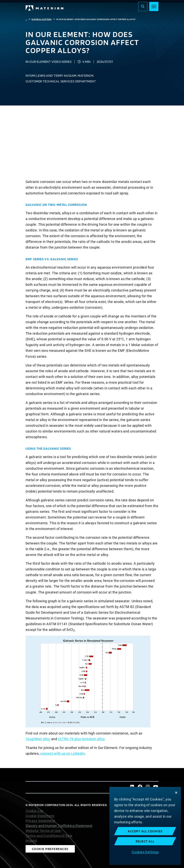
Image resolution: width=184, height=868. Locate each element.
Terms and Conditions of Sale (49, 836)
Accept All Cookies (145, 831)
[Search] (143, 6)
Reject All (145, 841)
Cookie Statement (40, 816)
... (26, 19)
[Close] (176, 793)
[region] (145, 826)
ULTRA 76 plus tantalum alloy (81, 739)
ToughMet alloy (38, 739)
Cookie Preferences (50, 849)
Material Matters (42, 19)
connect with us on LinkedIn (63, 753)
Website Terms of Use (43, 831)
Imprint (31, 841)
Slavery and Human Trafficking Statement (59, 826)
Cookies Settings (145, 852)
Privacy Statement (40, 821)
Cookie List (34, 811)
